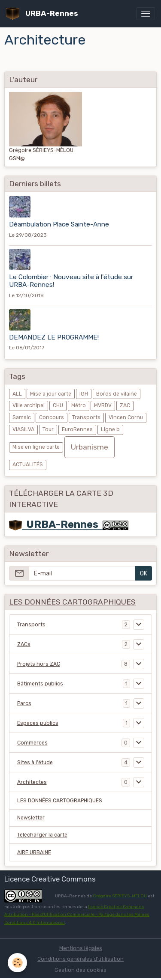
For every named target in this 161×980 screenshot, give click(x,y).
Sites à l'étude (35, 763)
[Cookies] (17, 963)
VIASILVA (23, 429)
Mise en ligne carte (36, 447)
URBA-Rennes (56, 524)
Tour (48, 429)
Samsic (22, 417)
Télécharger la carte (42, 835)
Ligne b (110, 429)
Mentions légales (81, 948)
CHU (58, 405)
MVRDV (103, 405)
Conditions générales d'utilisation (80, 959)
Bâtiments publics (40, 684)
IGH (84, 394)
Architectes (32, 782)
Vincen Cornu (126, 417)
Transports (86, 417)
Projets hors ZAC (39, 664)
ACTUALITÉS (28, 465)
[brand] (44, 13)
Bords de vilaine (117, 394)
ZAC (125, 405)
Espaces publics (38, 723)
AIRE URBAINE (34, 852)
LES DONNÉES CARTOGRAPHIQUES (60, 801)
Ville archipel (29, 405)
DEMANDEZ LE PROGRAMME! (54, 337)
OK (144, 573)
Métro (79, 405)
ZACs (24, 644)
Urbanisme (90, 447)
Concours (52, 417)
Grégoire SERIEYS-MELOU (120, 896)
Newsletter (31, 818)
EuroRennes (77, 429)
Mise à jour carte (51, 394)
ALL (17, 394)
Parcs (24, 703)
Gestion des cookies (80, 970)
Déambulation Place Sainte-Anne (59, 224)
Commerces (32, 743)
